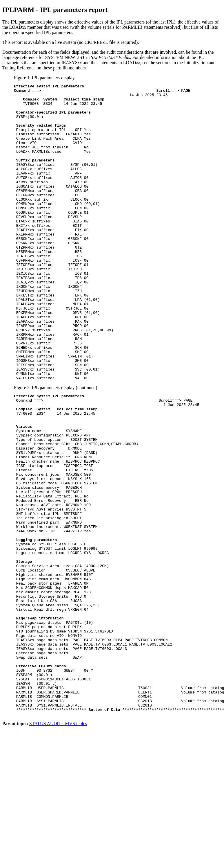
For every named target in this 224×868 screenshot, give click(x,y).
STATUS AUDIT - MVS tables (58, 847)
